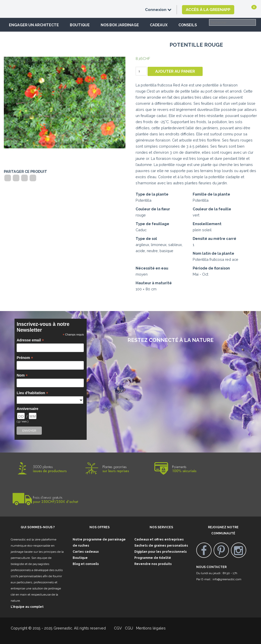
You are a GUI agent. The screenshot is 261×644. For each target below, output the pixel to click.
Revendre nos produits (153, 564)
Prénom (25, 358)
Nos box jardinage (120, 25)
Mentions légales (150, 628)
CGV (115, 628)
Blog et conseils (86, 564)
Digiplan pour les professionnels (161, 552)
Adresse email (30, 340)
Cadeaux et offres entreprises (159, 539)
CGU (129, 628)
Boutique (80, 25)
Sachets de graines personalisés (161, 546)
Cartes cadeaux (86, 552)
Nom (22, 375)
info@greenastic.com (227, 579)
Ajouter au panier (175, 71)
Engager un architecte (34, 25)
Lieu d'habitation (32, 393)
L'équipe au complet (27, 607)
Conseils (188, 25)
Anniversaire (27, 409)
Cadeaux (159, 25)
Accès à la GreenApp (208, 10)
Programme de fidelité (153, 558)
